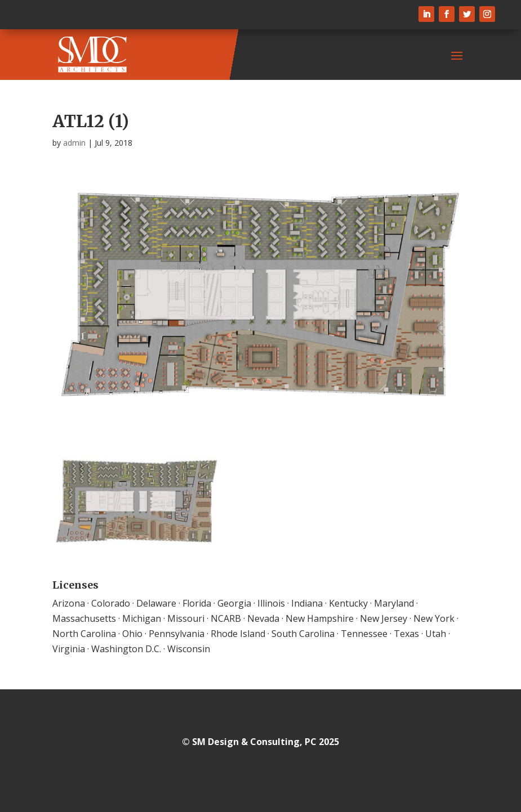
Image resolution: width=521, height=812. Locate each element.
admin (74, 143)
